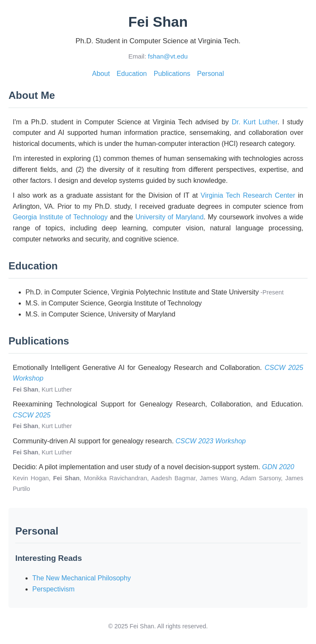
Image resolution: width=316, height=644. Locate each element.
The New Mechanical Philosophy (82, 578)
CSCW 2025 (32, 415)
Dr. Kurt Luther (254, 122)
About (101, 74)
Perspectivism (54, 589)
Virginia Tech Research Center (248, 195)
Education (132, 74)
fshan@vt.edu (168, 56)
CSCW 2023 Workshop (210, 441)
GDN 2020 (278, 467)
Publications (172, 74)
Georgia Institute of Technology (60, 217)
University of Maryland (169, 217)
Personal (210, 74)
